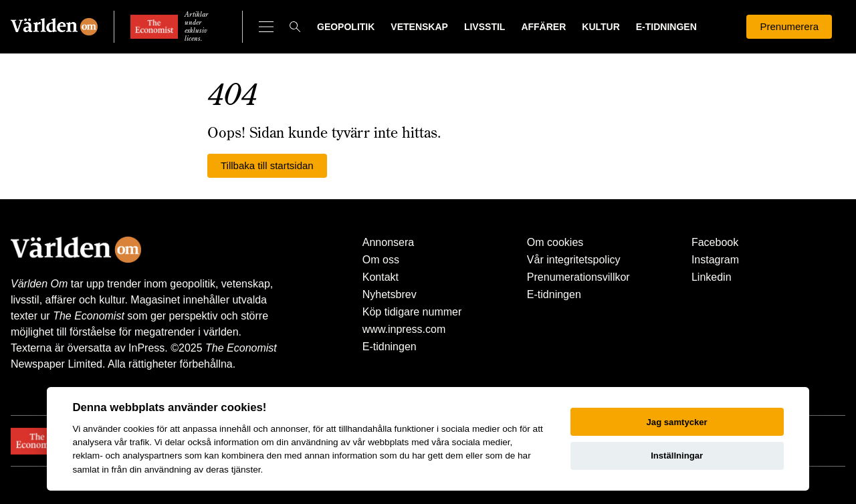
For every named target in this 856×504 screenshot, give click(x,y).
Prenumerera (789, 26)
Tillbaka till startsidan (267, 165)
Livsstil (485, 27)
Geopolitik (346, 27)
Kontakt (381, 277)
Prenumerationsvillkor (578, 277)
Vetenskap (419, 27)
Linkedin (712, 277)
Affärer (543, 27)
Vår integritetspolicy (574, 260)
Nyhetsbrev (390, 294)
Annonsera (388, 242)
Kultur (601, 27)
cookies (138, 429)
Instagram (715, 260)
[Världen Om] (54, 27)
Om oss (381, 260)
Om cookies (555, 242)
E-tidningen (666, 27)
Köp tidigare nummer (412, 312)
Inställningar (677, 456)
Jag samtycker (677, 422)
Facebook (715, 242)
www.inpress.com (404, 329)
